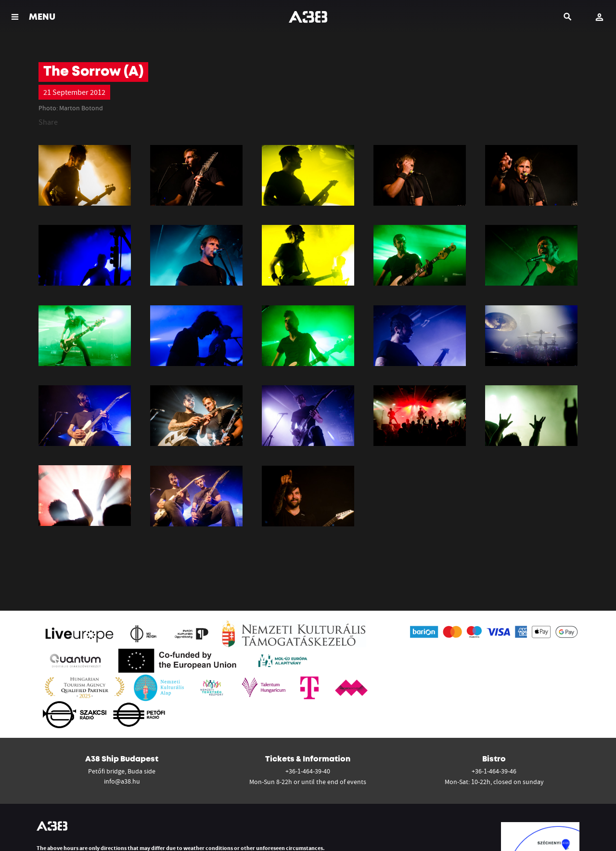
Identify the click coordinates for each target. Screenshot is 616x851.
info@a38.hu (122, 781)
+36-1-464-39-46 (494, 771)
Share (48, 122)
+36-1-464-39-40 (308, 771)
